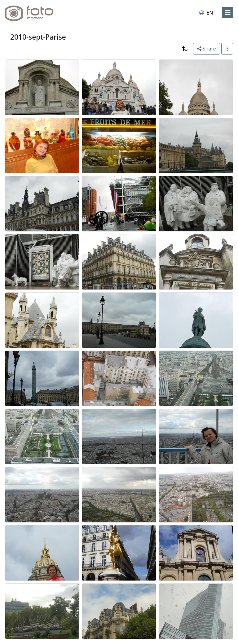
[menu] (227, 13)
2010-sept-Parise (38, 37)
